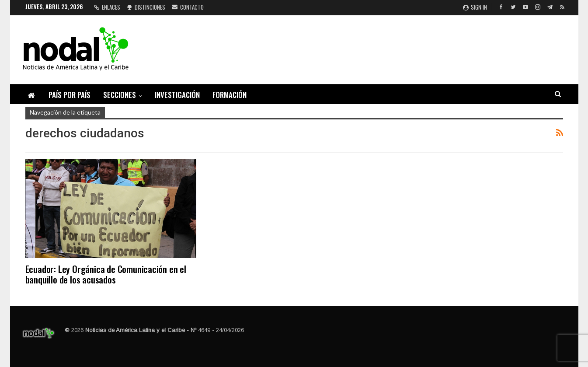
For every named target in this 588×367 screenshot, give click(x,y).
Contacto (188, 7)
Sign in (475, 7)
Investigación (177, 95)
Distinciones (146, 7)
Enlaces (107, 7)
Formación (230, 95)
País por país (70, 95)
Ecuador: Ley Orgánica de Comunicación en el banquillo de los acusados (106, 274)
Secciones (120, 95)
